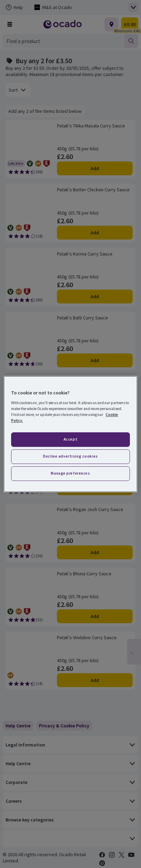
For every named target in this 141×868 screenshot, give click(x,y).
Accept (70, 439)
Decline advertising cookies (70, 456)
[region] (70, 434)
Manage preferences (70, 473)
